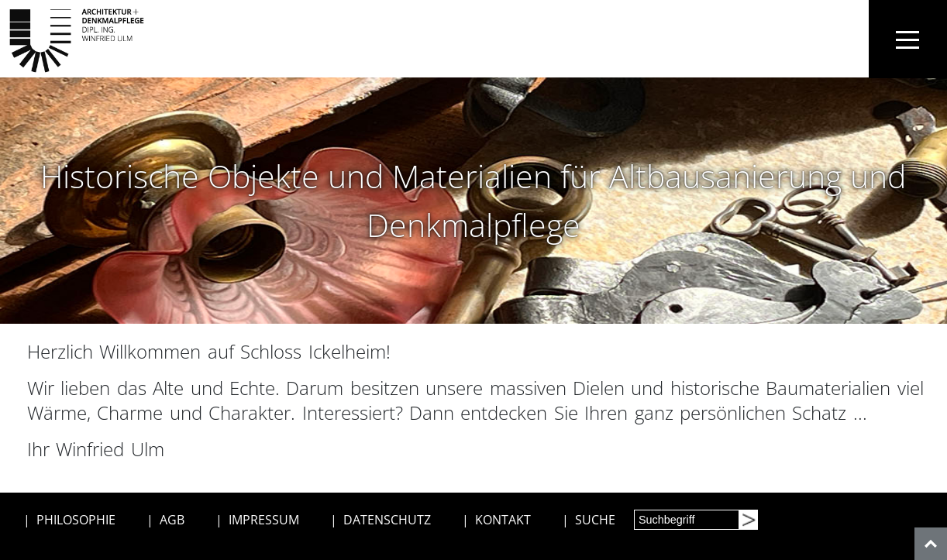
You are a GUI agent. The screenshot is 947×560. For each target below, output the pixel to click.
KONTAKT (503, 520)
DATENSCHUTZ (387, 520)
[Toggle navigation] (908, 39)
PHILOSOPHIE (76, 520)
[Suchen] (748, 520)
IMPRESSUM (264, 520)
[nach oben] (931, 544)
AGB (172, 520)
